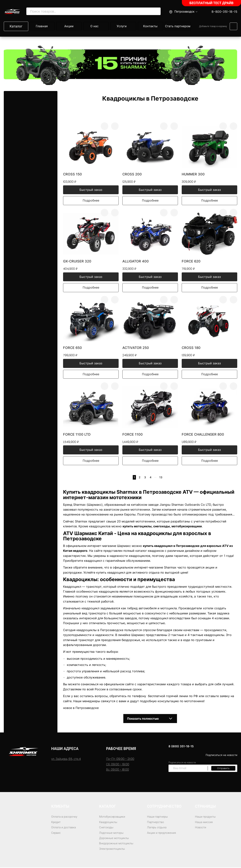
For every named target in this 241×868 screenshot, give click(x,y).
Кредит (56, 822)
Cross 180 (191, 348)
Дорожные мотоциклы (115, 839)
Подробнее (91, 201)
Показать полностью (150, 719)
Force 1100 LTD (77, 435)
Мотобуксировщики (113, 817)
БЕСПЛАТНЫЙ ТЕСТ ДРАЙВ (211, 3)
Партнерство (156, 822)
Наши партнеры (158, 817)
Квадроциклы (109, 822)
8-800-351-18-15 (224, 12)
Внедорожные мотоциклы (117, 844)
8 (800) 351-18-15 (185, 747)
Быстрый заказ (91, 190)
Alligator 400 (136, 262)
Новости (201, 828)
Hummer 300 (193, 174)
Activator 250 (136, 348)
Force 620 (191, 262)
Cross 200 (132, 174)
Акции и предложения (162, 833)
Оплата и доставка (64, 828)
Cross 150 (72, 174)
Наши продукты (206, 817)
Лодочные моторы (112, 833)
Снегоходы (107, 828)
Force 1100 (133, 435)
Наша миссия (204, 822)
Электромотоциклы (113, 849)
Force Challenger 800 (203, 435)
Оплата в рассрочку (65, 817)
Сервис (56, 833)
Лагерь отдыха (157, 828)
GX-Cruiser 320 (77, 262)
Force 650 (72, 348)
